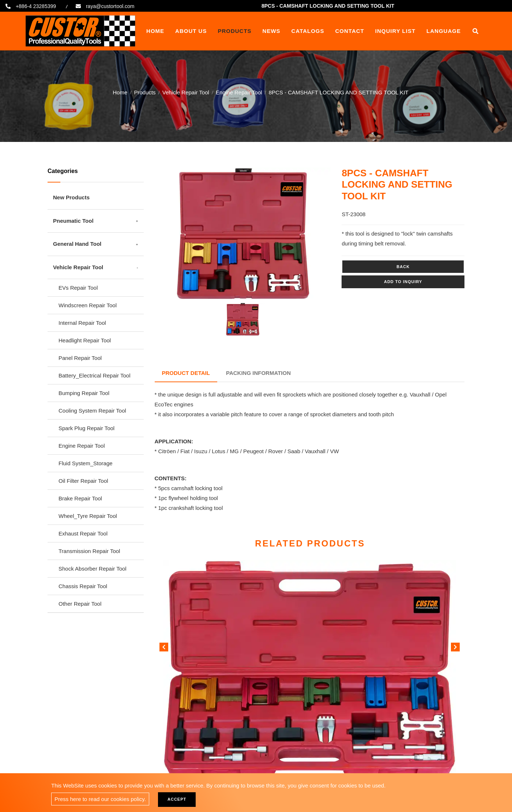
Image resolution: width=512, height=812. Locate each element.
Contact (350, 31)
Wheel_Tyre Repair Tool (88, 516)
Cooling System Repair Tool (92, 411)
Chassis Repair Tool (83, 586)
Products (234, 31)
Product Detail (186, 373)
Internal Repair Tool (82, 323)
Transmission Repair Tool (89, 551)
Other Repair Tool (80, 604)
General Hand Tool (77, 244)
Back (403, 267)
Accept (177, 799)
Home (155, 31)
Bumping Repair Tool (84, 393)
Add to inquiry (403, 282)
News (272, 31)
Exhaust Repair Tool (83, 533)
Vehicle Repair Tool (186, 92)
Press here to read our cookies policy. (100, 799)
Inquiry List (395, 31)
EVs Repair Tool (78, 288)
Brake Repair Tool (80, 498)
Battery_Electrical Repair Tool (94, 375)
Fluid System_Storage (86, 463)
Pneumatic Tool (73, 221)
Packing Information (258, 373)
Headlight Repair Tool (85, 340)
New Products (71, 197)
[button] (455, 649)
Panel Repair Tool (80, 358)
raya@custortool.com (110, 6)
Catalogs (308, 31)
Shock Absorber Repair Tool (93, 569)
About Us (191, 31)
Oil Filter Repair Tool (83, 481)
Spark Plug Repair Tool (86, 428)
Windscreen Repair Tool (88, 305)
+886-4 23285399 (36, 6)
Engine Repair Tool (239, 92)
